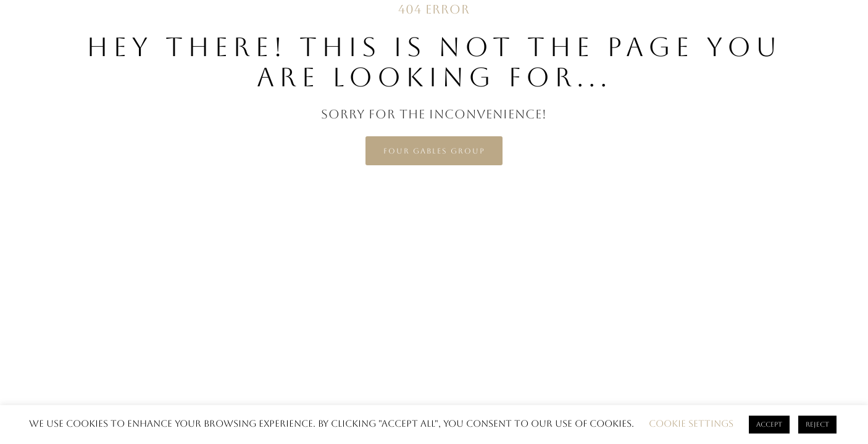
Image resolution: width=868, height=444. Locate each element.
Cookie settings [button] (691, 423)
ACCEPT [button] (769, 425)
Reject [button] (817, 425)
